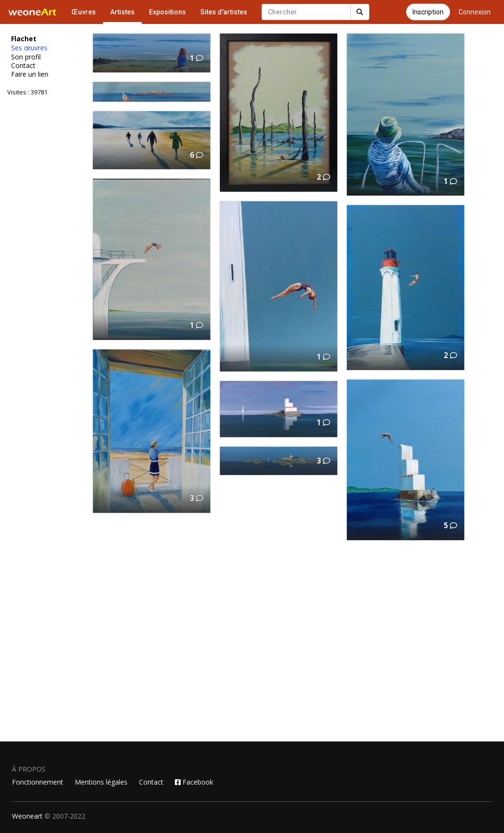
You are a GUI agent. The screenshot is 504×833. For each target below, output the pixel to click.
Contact (23, 66)
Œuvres (84, 12)
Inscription (428, 12)
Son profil (26, 57)
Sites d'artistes (224, 12)
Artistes (122, 12)
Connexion (475, 12)
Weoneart (27, 816)
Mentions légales (101, 782)
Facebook (194, 782)
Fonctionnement (38, 782)
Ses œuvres (29, 48)
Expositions (167, 12)
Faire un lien (30, 74)
